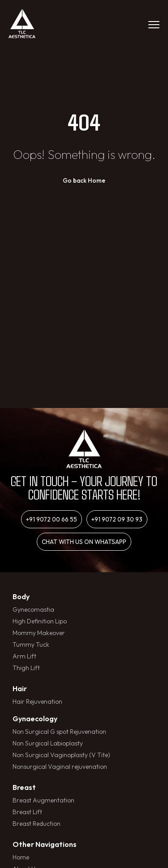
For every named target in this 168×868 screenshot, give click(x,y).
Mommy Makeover (39, 633)
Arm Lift (24, 656)
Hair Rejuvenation (37, 701)
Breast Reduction (37, 824)
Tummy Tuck (31, 644)
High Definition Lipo (40, 621)
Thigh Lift (26, 668)
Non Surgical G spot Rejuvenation (59, 732)
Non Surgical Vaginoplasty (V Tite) (61, 755)
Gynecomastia (33, 609)
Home (21, 857)
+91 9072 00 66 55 (52, 519)
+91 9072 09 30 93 (117, 519)
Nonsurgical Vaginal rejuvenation (60, 767)
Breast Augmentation (43, 800)
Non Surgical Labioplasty (48, 743)
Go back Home (84, 180)
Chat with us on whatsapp (84, 542)
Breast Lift (27, 812)
